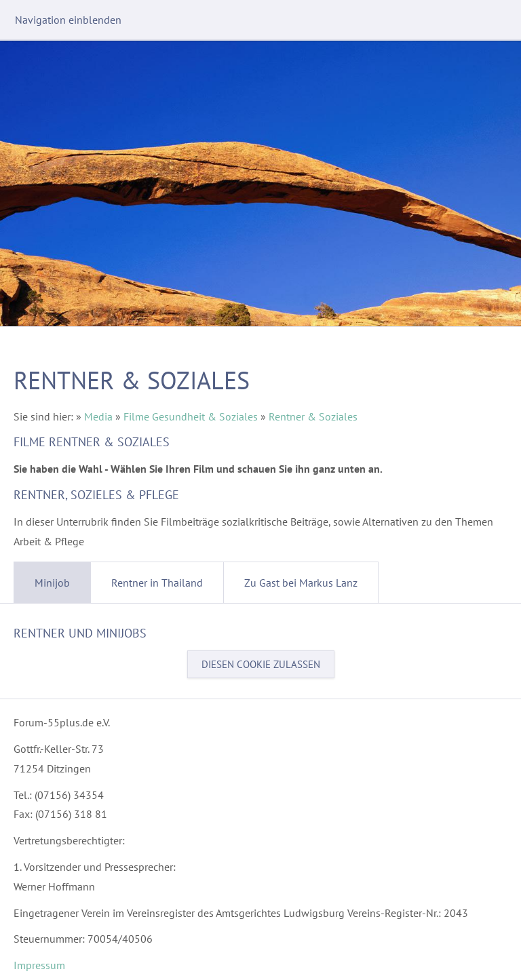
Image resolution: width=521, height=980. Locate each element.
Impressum (39, 965)
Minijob (52, 583)
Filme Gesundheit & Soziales (191, 416)
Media (98, 416)
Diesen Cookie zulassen (261, 664)
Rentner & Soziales (313, 416)
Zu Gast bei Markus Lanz (301, 583)
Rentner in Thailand (157, 583)
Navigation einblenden (68, 20)
